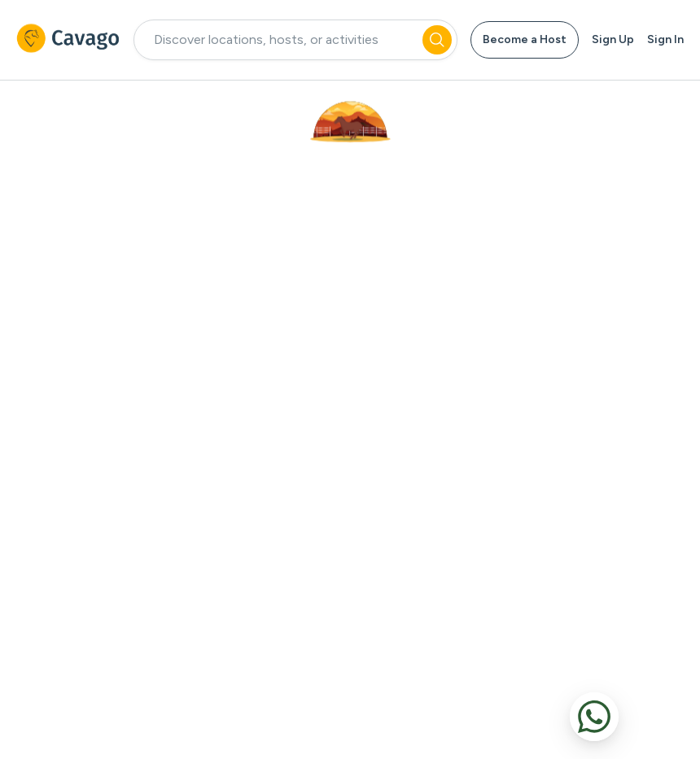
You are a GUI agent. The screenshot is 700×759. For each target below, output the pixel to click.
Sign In (665, 40)
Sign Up (613, 40)
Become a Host (525, 39)
